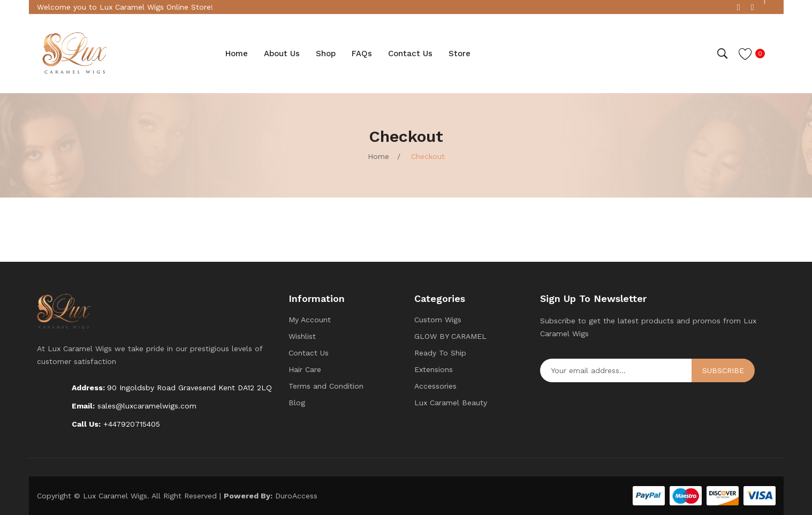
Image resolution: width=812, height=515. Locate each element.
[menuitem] (237, 54)
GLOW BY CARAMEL (450, 336)
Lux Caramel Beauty (451, 403)
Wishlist (302, 336)
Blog (297, 403)
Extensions (434, 369)
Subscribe (723, 370)
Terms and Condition (326, 386)
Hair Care (305, 369)
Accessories (435, 386)
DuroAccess (296, 496)
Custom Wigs (438, 320)
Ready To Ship (440, 353)
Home (378, 156)
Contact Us (309, 353)
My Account (310, 320)
